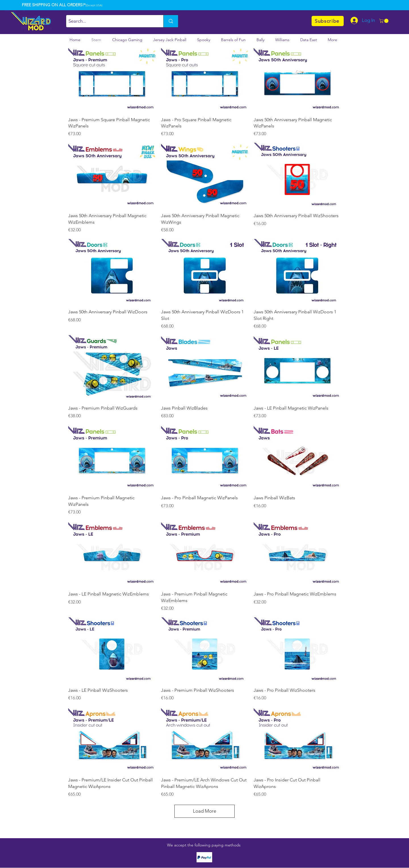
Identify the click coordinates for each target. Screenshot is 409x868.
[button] (384, 21)
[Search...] (110, 21)
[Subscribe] (328, 21)
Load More (204, 811)
